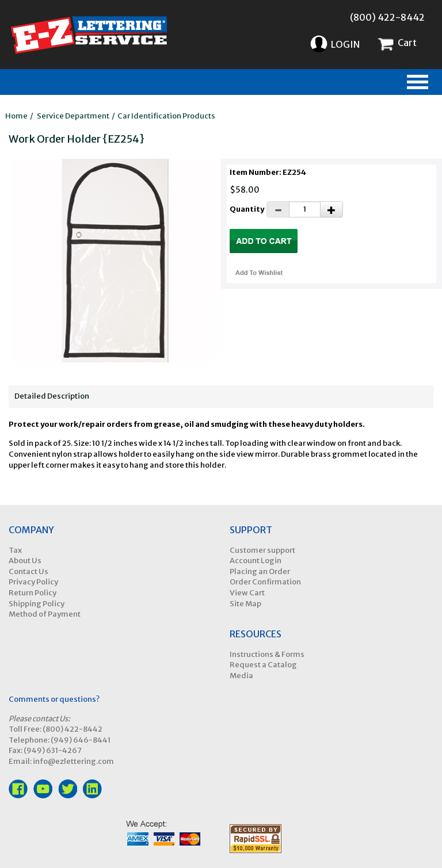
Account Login (256, 561)
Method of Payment (45, 614)
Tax (15, 550)
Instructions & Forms (267, 654)
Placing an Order (260, 571)
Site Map (245, 604)
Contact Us (28, 571)
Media (241, 676)
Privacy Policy (33, 582)
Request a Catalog (263, 665)
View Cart (247, 593)
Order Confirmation (265, 582)
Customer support (262, 550)
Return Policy (33, 593)
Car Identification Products (166, 116)
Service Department (73, 116)
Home (16, 116)
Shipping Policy (37, 604)
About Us (25, 561)
